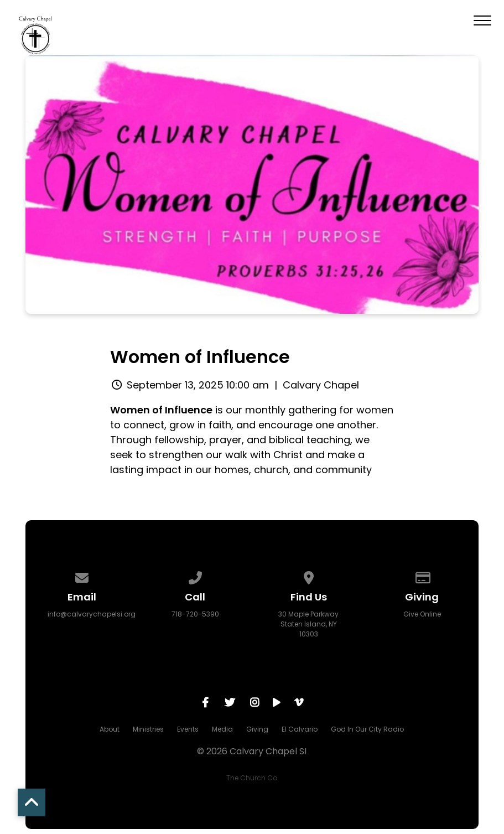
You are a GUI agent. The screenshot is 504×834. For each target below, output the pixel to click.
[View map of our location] (309, 576)
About (110, 729)
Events (188, 729)
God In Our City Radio (367, 729)
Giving (257, 729)
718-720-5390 (195, 614)
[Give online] (422, 576)
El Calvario (300, 729)
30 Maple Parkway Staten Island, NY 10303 (308, 624)
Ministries (148, 729)
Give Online (422, 614)
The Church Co (252, 778)
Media (222, 729)
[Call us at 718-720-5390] (195, 576)
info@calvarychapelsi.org (92, 614)
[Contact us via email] (82, 576)
